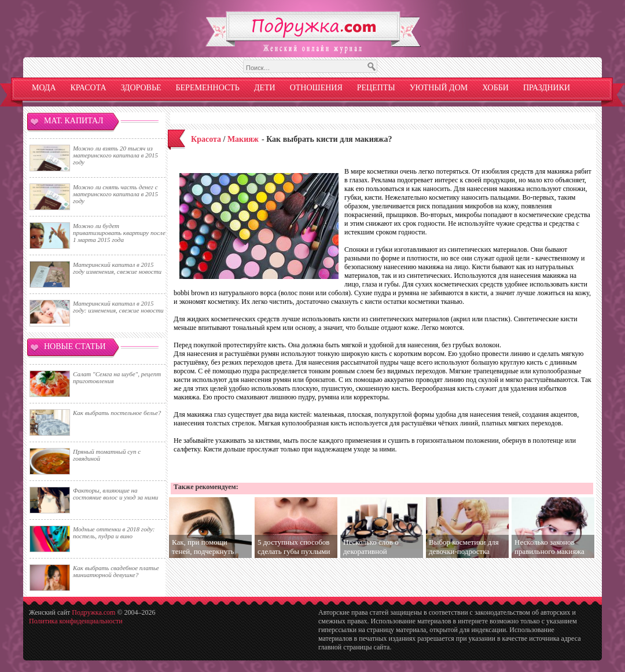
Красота (89, 88)
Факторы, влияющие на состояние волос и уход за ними (115, 494)
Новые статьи (75, 346)
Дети (265, 88)
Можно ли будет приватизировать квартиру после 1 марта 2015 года (119, 233)
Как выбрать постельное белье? (117, 413)
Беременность (208, 88)
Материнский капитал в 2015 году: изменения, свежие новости (118, 307)
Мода (44, 88)
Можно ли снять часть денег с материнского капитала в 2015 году (115, 194)
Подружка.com (93, 612)
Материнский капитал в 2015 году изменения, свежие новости (117, 268)
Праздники (547, 88)
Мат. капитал (74, 121)
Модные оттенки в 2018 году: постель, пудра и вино (114, 533)
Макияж (243, 139)
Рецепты (376, 88)
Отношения (316, 88)
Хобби (495, 88)
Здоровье (141, 88)
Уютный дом (439, 88)
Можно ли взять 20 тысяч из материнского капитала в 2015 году (115, 155)
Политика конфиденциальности (76, 621)
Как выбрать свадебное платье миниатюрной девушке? (116, 571)
